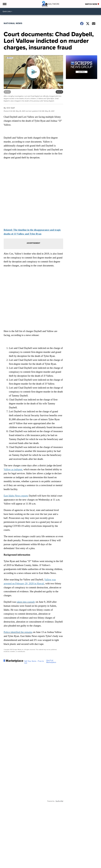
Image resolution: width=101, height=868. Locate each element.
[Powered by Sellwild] (59, 801)
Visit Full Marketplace (51, 661)
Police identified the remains (18, 632)
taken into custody (26, 602)
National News (13, 23)
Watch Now (92, 4)
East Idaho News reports (16, 496)
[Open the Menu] (4, 4)
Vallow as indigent (13, 469)
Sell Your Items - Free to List (34, 662)
